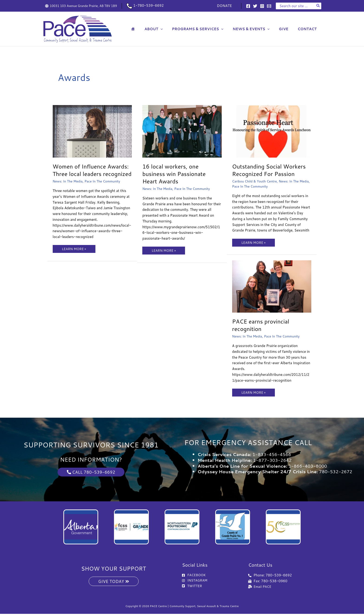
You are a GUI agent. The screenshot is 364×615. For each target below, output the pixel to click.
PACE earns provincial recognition (263, 325)
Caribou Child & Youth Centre (256, 181)
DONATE (226, 6)
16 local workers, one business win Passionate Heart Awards (176, 174)
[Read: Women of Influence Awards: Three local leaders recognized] (92, 131)
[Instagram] (262, 6)
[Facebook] (248, 6)
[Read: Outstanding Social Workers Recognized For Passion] (272, 131)
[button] (171, 29)
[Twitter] (255, 6)
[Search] (318, 6)
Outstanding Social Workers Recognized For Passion (272, 170)
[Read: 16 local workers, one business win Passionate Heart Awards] (182, 131)
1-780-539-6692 (145, 5)
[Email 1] (269, 6)
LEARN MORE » (75, 256)
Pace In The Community (106, 189)
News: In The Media (69, 189)
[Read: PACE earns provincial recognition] (272, 286)
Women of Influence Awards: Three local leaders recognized (91, 174)
